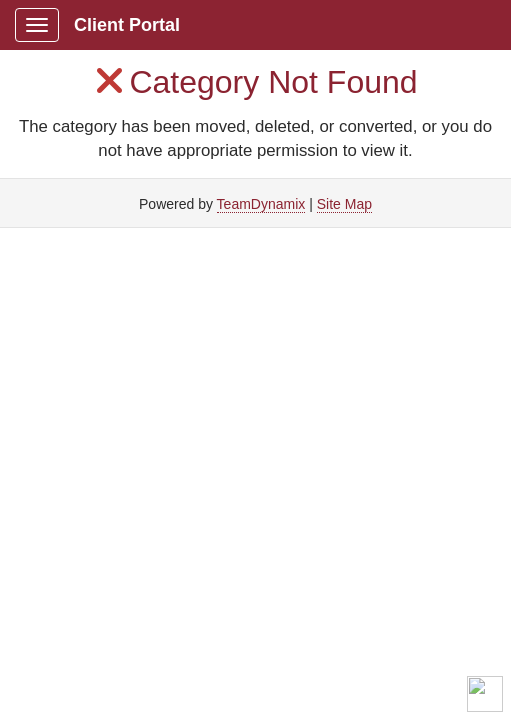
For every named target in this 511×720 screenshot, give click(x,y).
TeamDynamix (261, 204)
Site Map (344, 204)
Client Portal (127, 25)
